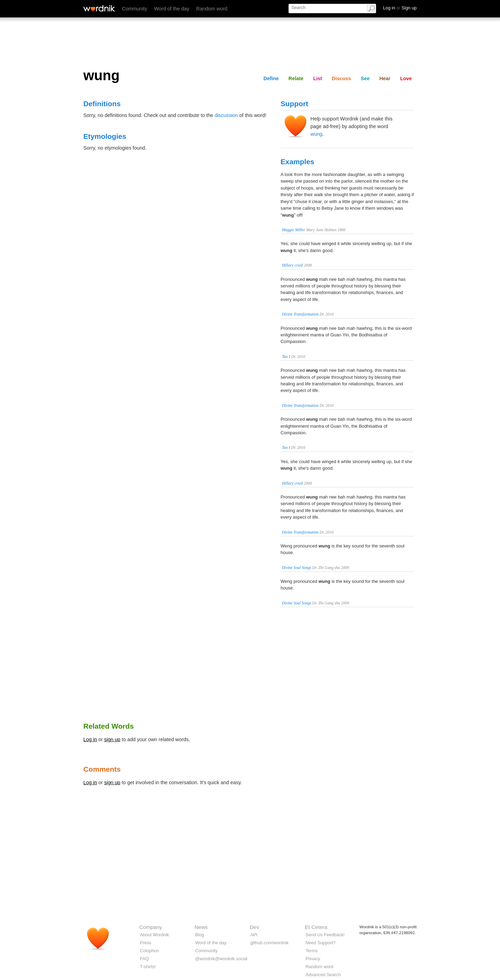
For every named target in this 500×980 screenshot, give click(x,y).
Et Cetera (316, 927)
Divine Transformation (300, 314)
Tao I (286, 357)
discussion (226, 115)
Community (135, 9)
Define (271, 78)
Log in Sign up (400, 8)
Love (406, 78)
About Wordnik (155, 935)
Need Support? (320, 943)
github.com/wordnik (269, 943)
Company (151, 927)
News (201, 927)
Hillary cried (292, 265)
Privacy (313, 959)
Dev (254, 927)
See (365, 78)
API (254, 935)
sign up (112, 739)
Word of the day (172, 9)
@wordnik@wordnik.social (221, 959)
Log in (90, 739)
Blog (200, 935)
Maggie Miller (294, 230)
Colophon (149, 951)
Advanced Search (323, 975)
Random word (212, 9)
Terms (312, 951)
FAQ (144, 959)
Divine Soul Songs (297, 568)
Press (146, 943)
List (318, 78)
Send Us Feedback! (325, 935)
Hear (385, 78)
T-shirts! (148, 967)
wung (316, 134)
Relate (296, 78)
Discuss (341, 78)
